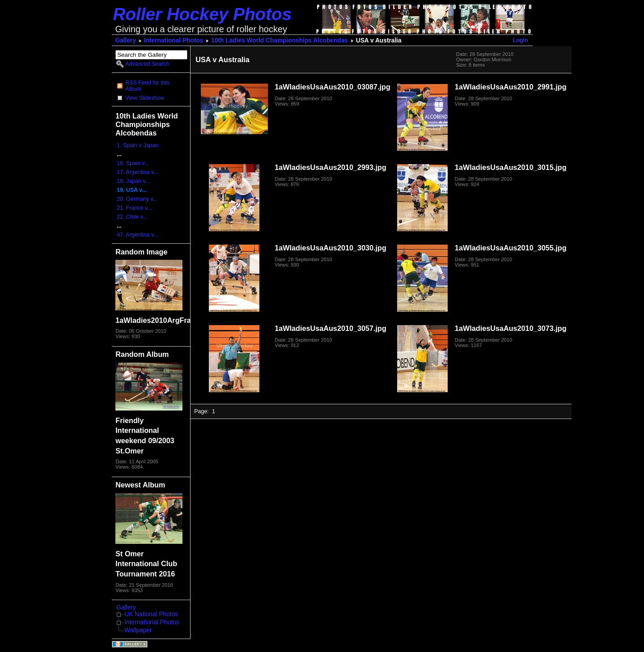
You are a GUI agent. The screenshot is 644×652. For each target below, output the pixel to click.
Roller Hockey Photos (203, 14)
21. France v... (134, 208)
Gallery (126, 40)
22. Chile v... (132, 217)
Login (521, 40)
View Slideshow (145, 98)
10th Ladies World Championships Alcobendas (280, 40)
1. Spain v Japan (138, 145)
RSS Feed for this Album (147, 86)
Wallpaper (138, 630)
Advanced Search (147, 64)
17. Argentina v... (138, 172)
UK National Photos (151, 614)
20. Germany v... (137, 199)
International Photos (174, 40)
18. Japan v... (133, 181)
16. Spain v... (133, 163)
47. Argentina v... (138, 235)
